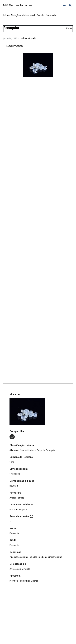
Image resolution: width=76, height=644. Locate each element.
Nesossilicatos (27, 450)
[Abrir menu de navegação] (64, 5)
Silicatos (14, 450)
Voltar (69, 28)
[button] (70, 5)
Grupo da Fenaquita (46, 450)
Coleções (16, 15)
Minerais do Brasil (33, 15)
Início (6, 15)
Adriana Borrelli (29, 38)
